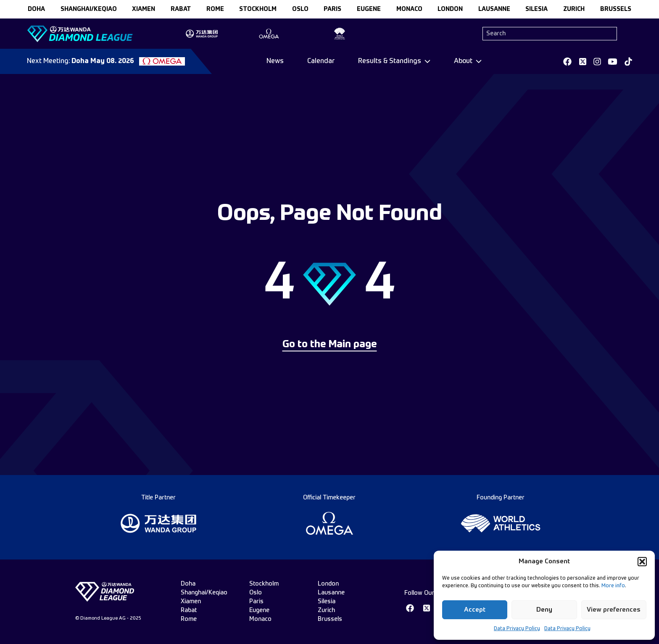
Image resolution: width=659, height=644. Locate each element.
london (450, 9)
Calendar (321, 61)
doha (36, 9)
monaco (409, 9)
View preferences (614, 610)
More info (613, 586)
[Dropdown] (394, 61)
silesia (536, 9)
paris (332, 9)
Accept (475, 610)
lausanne (494, 9)
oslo (300, 9)
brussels (616, 9)
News (275, 61)
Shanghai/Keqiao (89, 9)
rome (215, 9)
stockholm (258, 9)
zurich (574, 9)
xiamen (144, 9)
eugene (369, 9)
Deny (544, 610)
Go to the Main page (330, 345)
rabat (181, 9)
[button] (642, 562)
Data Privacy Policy (517, 629)
